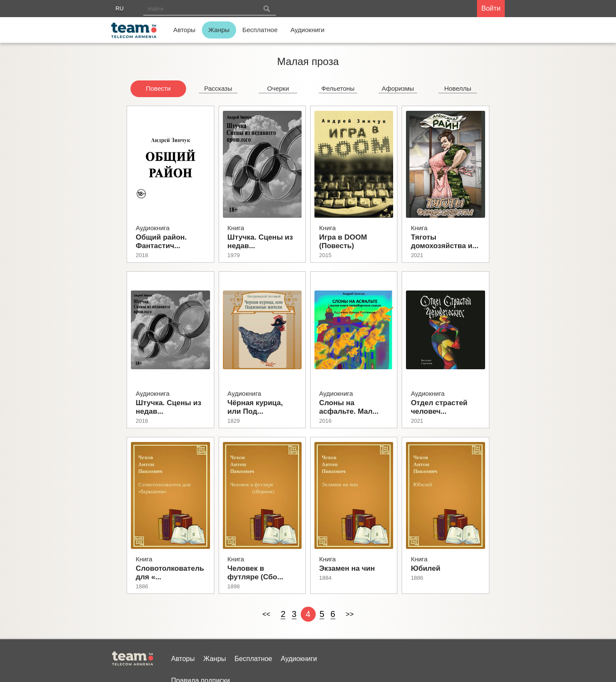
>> (350, 614)
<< (266, 614)
